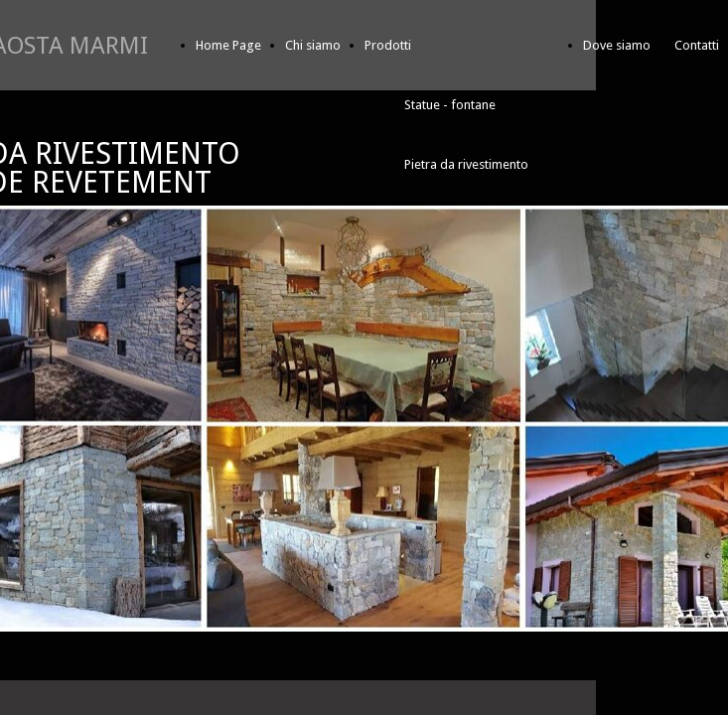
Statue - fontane (450, 105)
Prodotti (388, 45)
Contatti (697, 45)
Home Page (228, 45)
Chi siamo (313, 45)
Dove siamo (617, 45)
